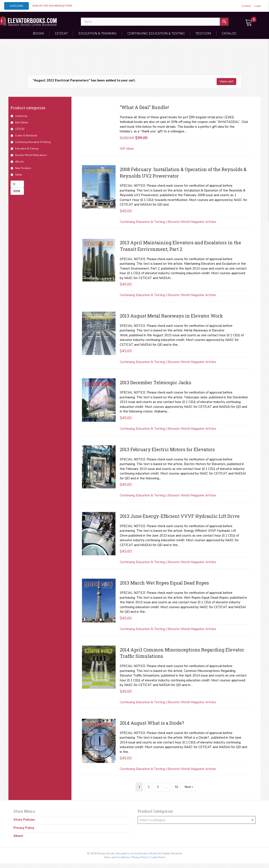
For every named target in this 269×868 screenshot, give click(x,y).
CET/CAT (61, 33)
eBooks (19, 162)
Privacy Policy (24, 828)
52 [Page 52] (177, 787)
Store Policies (24, 819)
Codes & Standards (26, 136)
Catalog (229, 33)
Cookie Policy (158, 857)
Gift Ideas (127, 149)
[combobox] (197, 820)
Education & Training (98, 33)
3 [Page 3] (158, 787)
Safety (18, 175)
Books (38, 33)
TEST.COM (203, 33)
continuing (21, 116)
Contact (246, 6)
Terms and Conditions (117, 857)
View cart (226, 81)
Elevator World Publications (31, 155)
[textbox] (197, 820)
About (18, 836)
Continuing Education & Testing (156, 33)
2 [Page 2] (149, 787)
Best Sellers (22, 122)
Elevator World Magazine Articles (192, 222)
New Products (23, 168)
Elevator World (148, 853)
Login (258, 6)
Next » (189, 787)
